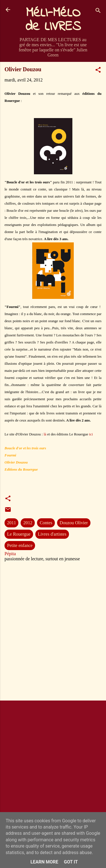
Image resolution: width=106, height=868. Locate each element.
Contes (46, 523)
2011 (11, 523)
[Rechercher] (98, 11)
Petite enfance (20, 545)
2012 (28, 523)
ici (91, 434)
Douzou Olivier (74, 523)
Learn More (44, 862)
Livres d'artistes (52, 534)
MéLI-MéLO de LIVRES (53, 20)
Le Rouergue (19, 534)
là (45, 434)
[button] (98, 71)
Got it (71, 862)
